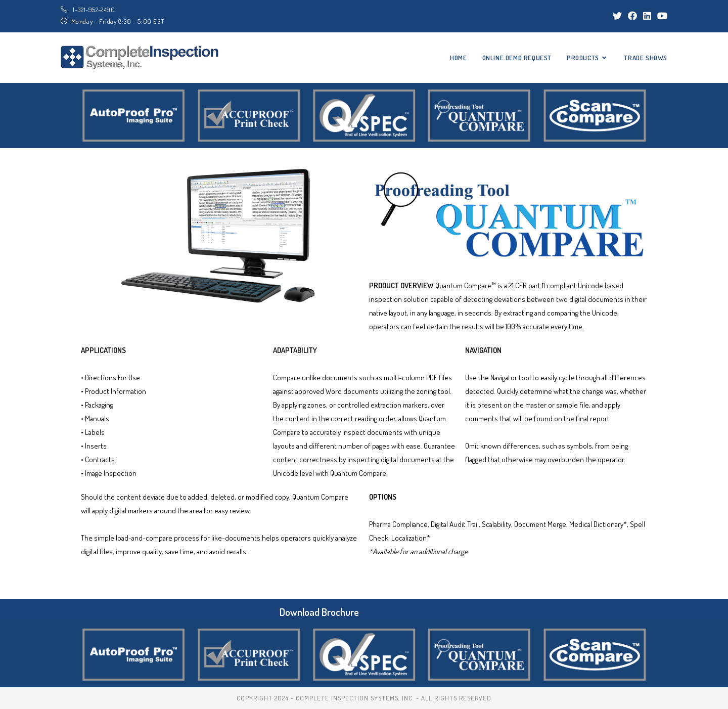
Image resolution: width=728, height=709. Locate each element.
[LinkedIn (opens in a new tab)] (647, 16)
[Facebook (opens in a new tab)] (632, 16)
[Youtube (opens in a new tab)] (661, 16)
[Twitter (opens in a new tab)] (617, 16)
